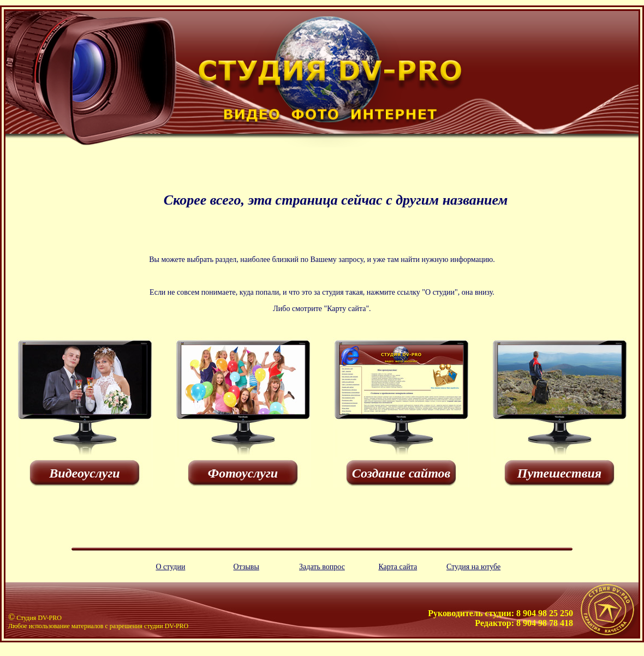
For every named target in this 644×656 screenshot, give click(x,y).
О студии (170, 567)
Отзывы (246, 567)
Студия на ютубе (473, 567)
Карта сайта (398, 567)
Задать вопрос (322, 567)
